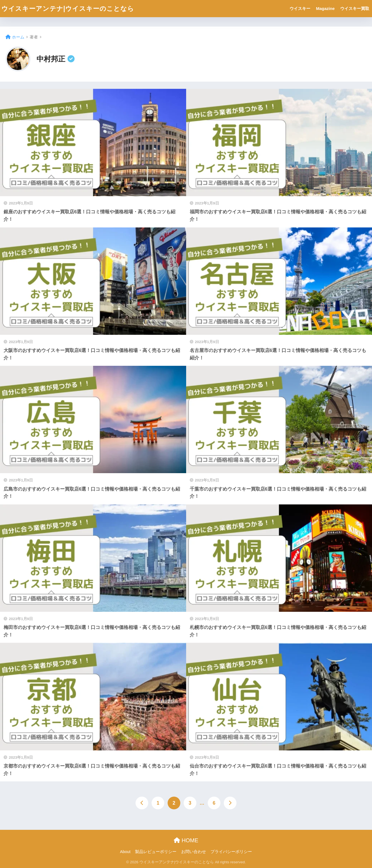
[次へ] (230, 803)
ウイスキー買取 (355, 8)
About (125, 852)
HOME (186, 840)
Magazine (325, 8)
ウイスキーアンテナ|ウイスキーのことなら (68, 9)
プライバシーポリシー (231, 852)
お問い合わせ (194, 852)
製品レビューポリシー (156, 852)
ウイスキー (300, 8)
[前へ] (142, 803)
